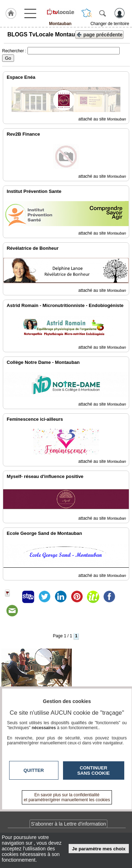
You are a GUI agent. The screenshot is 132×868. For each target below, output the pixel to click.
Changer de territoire (110, 24)
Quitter (34, 770)
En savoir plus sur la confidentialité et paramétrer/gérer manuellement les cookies (67, 797)
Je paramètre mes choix (99, 849)
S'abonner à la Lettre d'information (68, 824)
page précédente (99, 34)
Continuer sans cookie (94, 770)
